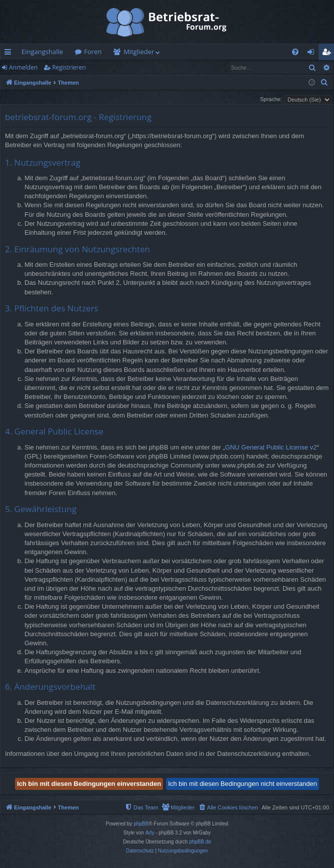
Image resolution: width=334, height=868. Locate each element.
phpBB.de (200, 842)
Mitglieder (139, 52)
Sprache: (271, 99)
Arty (150, 833)
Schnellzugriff (10, 54)
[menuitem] (295, 52)
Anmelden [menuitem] (313, 54)
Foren (93, 52)
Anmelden (23, 67)
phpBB (141, 824)
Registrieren (69, 67)
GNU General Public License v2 (271, 447)
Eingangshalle (42, 52)
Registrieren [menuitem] (328, 54)
